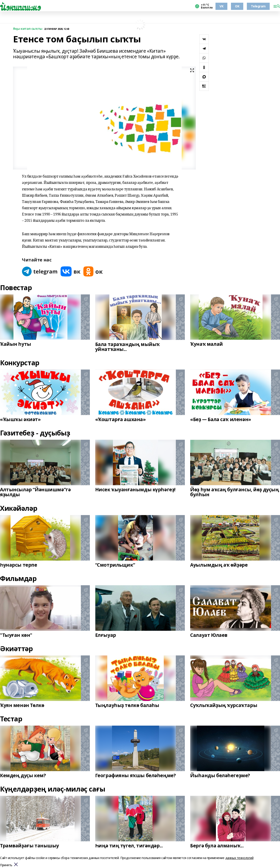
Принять (6, 865)
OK (237, 6)
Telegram (258, 6)
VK (221, 6)
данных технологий (239, 858)
